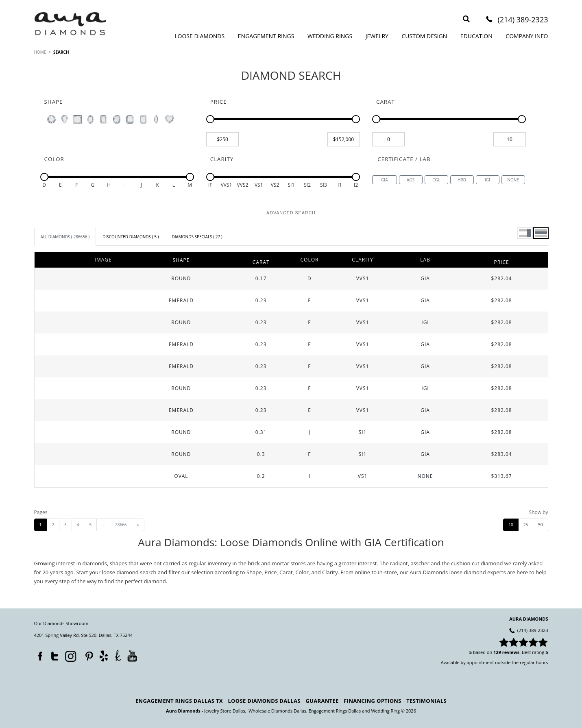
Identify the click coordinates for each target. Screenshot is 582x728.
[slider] (210, 119)
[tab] (65, 237)
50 (540, 525)
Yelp (104, 656)
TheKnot (118, 656)
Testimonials (426, 701)
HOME (40, 52)
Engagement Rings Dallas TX (179, 701)
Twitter (52, 654)
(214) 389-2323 (523, 20)
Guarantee (322, 701)
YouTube (132, 656)
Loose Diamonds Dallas (264, 701)
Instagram (70, 656)
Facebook (38, 654)
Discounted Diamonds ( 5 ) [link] (131, 237)
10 (511, 525)
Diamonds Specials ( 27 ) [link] (197, 237)
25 (526, 525)
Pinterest (87, 654)
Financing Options (372, 701)
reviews (511, 652)
